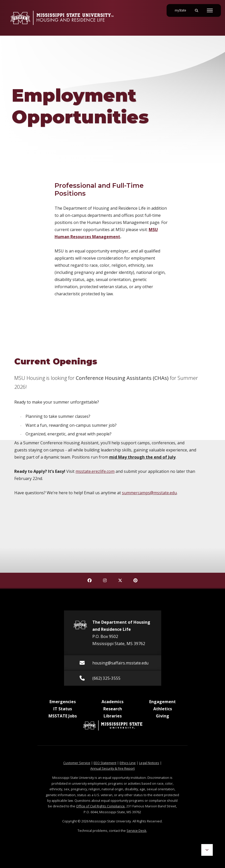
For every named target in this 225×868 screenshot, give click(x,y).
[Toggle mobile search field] (196, 10)
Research (113, 709)
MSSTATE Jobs (63, 716)
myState (182, 8)
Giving (162, 716)
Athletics (163, 709)
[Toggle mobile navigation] (210, 10)
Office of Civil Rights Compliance (100, 806)
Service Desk (136, 831)
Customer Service (77, 763)
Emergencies (63, 702)
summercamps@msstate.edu (149, 493)
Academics (112, 702)
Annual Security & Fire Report (112, 768)
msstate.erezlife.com (95, 471)
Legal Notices (149, 763)
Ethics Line (128, 763)
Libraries (113, 716)
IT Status (63, 709)
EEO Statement (105, 763)
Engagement (162, 702)
